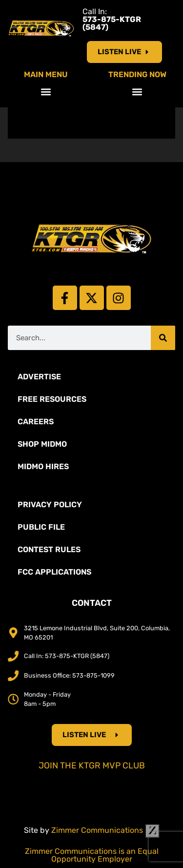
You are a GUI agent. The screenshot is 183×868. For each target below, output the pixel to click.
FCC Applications (54, 572)
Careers (36, 422)
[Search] (163, 338)
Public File (41, 527)
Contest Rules (49, 549)
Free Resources (52, 399)
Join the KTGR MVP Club (92, 765)
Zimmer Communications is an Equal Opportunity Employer (92, 855)
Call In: (112, 19)
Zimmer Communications (105, 830)
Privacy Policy (50, 505)
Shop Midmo (42, 444)
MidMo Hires (43, 466)
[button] (46, 92)
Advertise (39, 377)
